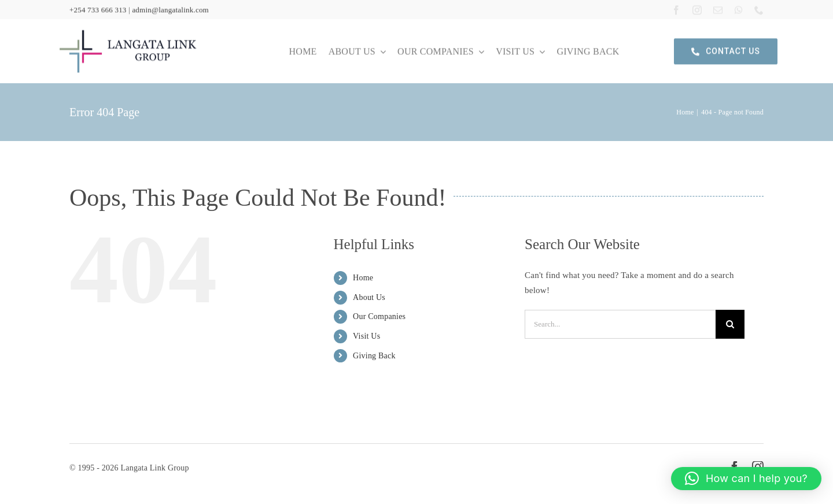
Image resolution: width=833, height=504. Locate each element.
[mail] (718, 9)
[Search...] (620, 324)
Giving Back (374, 356)
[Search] (730, 324)
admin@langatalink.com (170, 9)
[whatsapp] (739, 9)
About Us (369, 297)
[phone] (759, 9)
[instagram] (697, 9)
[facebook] (676, 9)
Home (363, 278)
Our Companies (379, 316)
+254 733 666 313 (98, 9)
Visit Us (366, 336)
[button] (746, 479)
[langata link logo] (128, 29)
